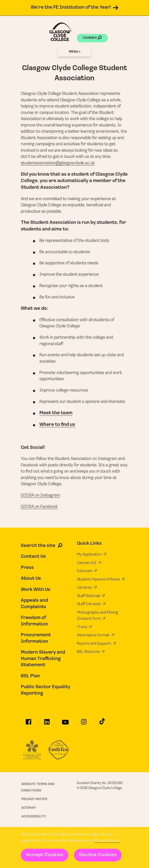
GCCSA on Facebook (39, 507)
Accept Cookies (45, 855)
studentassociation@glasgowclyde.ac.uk (58, 163)
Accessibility (34, 816)
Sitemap (29, 808)
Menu (75, 52)
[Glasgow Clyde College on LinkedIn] (47, 723)
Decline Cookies (98, 855)
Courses (92, 38)
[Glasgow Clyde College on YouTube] (65, 724)
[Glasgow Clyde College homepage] (61, 32)
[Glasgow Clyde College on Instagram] (84, 723)
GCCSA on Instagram (40, 495)
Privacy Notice (107, 841)
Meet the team (56, 413)
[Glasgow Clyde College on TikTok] (102, 723)
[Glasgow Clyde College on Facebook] (29, 723)
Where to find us (57, 425)
